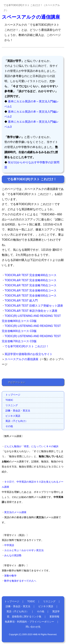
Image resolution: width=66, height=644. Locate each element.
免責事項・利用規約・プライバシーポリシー (29, 622)
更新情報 (54, 617)
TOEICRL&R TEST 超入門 (21, 301)
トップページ (13, 395)
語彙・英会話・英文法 (18, 411)
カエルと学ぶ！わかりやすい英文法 (24, 550)
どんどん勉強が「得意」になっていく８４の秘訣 (31, 446)
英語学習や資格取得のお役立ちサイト (29, 354)
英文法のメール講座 (15, 512)
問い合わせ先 (33, 627)
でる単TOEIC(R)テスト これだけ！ (27, 346)
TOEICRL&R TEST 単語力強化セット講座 (31, 311)
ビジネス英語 (13, 416)
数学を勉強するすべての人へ (20, 581)
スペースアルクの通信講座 (31, 17)
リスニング (12, 405)
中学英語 (9, 545)
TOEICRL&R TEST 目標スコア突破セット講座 (34, 306)
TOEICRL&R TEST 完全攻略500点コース (31, 296)
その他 (9, 426)
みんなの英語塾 (13, 555)
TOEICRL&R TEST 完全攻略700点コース (31, 285)
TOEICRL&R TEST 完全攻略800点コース (31, 280)
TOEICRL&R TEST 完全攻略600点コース (31, 290)
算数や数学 (10, 576)
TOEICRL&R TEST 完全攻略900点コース (31, 275)
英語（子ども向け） (17, 421)
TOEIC (9, 400)
